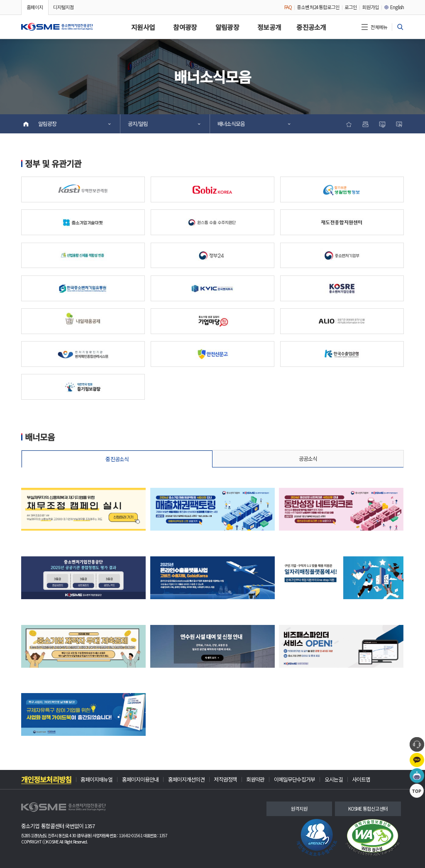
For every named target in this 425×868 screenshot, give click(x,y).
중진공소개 (311, 27)
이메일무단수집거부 (295, 780)
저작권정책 (225, 780)
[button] (57, 27)
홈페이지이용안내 (140, 780)
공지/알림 (164, 124)
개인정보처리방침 (46, 780)
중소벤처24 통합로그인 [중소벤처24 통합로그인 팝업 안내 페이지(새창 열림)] (318, 7)
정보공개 (269, 27)
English (394, 7)
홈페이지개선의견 (187, 780)
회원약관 (255, 780)
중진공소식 (117, 459)
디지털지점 (64, 7)
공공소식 (308, 459)
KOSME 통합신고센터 (368, 809)
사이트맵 (361, 780)
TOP (416, 822)
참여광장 (185, 27)
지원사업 (143, 27)
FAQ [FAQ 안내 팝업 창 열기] (288, 7)
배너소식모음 (254, 124)
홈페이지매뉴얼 (96, 780)
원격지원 (299, 809)
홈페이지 (35, 7)
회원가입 (371, 7)
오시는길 (334, 780)
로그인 (351, 7)
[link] (317, 837)
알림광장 (227, 27)
